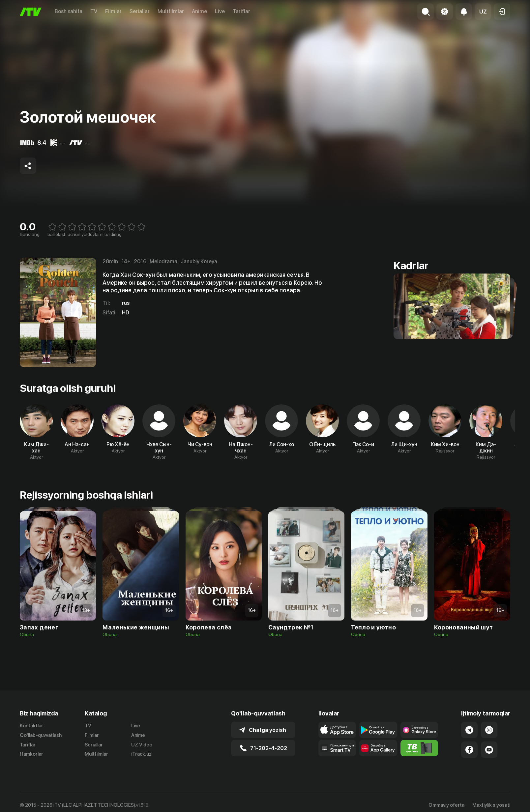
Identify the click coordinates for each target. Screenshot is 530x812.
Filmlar (113, 11)
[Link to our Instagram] (489, 730)
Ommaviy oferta (446, 805)
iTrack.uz (141, 754)
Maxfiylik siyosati (491, 805)
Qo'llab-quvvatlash (41, 735)
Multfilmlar (171, 11)
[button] (483, 12)
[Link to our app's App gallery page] (378, 748)
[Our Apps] (337, 748)
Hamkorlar (31, 754)
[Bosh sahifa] (31, 12)
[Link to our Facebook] (469, 750)
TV (94, 11)
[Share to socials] (28, 166)
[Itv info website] (419, 748)
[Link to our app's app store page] (337, 730)
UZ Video (142, 745)
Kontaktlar (31, 726)
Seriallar (140, 11)
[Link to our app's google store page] (378, 730)
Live (220, 11)
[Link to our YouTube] (489, 750)
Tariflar (241, 11)
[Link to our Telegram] (469, 730)
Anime (199, 11)
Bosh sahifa (69, 11)
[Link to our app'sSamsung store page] (419, 730)
